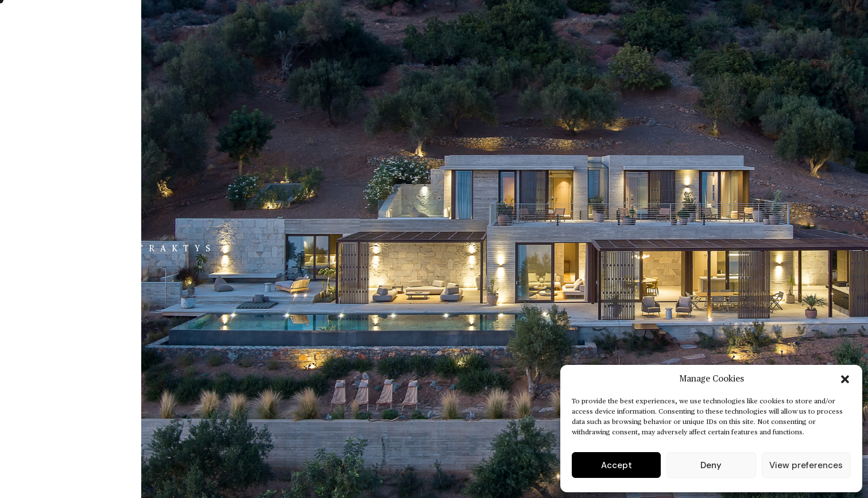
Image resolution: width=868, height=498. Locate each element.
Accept (617, 465)
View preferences (806, 465)
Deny (711, 465)
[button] (845, 379)
